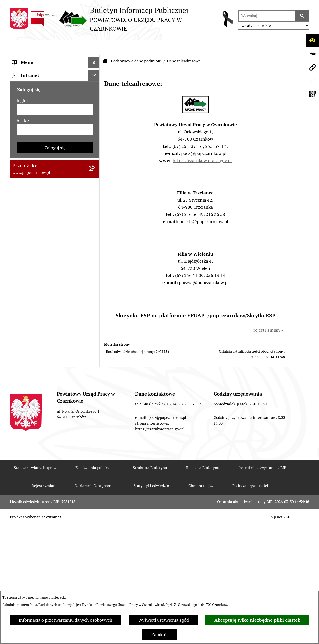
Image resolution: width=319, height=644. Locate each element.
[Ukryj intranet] (94, 388)
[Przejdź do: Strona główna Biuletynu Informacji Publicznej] (105, 46)
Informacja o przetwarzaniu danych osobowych (66, 620)
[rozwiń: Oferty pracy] (95, 299)
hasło (22, 434)
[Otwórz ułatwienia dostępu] (312, 40)
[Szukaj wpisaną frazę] (302, 16)
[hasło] (55, 443)
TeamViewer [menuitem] (25, 375)
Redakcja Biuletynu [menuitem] (31, 339)
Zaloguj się (55, 461)
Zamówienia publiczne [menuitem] (35, 220)
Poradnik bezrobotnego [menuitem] (35, 265)
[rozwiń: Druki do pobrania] (95, 288)
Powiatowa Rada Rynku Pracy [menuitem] (41, 198)
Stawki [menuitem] (19, 328)
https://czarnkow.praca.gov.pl (202, 145)
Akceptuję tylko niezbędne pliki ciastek (257, 620)
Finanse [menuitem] (20, 243)
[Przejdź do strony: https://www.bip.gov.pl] (312, 54)
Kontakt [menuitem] (20, 131)
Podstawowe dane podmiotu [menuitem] (40, 58)
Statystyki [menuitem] (22, 254)
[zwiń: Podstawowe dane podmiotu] (95, 59)
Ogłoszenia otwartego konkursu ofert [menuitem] (49, 231)
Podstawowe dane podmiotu (136, 46)
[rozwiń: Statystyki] (95, 254)
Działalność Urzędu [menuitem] (31, 164)
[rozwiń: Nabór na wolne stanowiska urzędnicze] (95, 310)
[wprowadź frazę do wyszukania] (267, 16)
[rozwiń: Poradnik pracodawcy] (95, 276)
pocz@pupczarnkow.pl (167, 542)
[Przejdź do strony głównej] (121, 19)
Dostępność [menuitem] (24, 142)
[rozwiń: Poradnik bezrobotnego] (95, 265)
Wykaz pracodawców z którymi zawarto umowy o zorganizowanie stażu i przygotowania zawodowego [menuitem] (47, 357)
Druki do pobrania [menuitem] (30, 288)
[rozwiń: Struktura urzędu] (95, 176)
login (22, 414)
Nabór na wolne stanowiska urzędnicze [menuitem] (39, 313)
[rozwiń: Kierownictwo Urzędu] (95, 187)
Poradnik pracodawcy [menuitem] (33, 276)
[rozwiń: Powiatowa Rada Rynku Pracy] (95, 198)
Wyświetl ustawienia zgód (163, 620)
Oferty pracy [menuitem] (24, 299)
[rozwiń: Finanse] (95, 243)
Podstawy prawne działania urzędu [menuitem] (47, 209)
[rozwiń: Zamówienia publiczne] (95, 220)
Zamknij (159, 634)
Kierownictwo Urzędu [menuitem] (34, 187)
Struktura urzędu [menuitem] (29, 175)
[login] (55, 422)
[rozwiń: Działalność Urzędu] (95, 164)
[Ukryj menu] (94, 47)
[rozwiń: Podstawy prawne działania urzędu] (95, 209)
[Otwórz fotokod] (312, 94)
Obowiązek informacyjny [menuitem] (37, 153)
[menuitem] (55, 73)
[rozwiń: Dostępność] (95, 142)
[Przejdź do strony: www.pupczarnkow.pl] (312, 67)
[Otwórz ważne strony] (312, 81)
